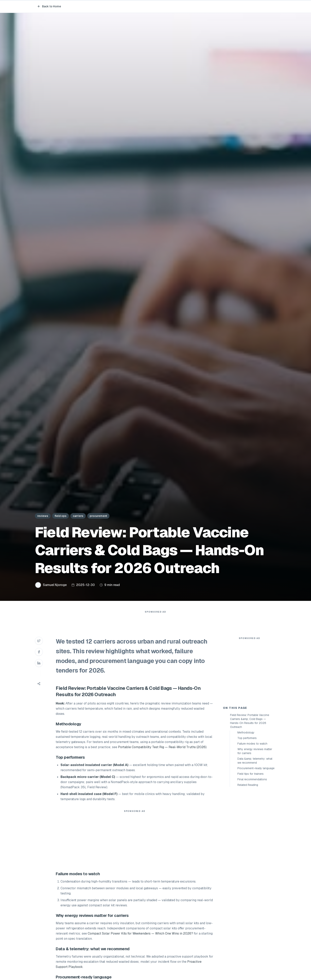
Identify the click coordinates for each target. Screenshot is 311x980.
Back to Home (49, 6)
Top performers (247, 809)
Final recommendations (252, 851)
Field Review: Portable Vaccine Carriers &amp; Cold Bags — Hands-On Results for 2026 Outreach (250, 792)
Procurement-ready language (256, 839)
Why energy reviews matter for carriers (255, 822)
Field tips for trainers (251, 845)
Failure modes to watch (252, 815)
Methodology (246, 804)
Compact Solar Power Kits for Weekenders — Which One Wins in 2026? (140, 941)
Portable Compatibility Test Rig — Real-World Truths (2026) (162, 755)
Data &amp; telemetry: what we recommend (255, 832)
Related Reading (248, 856)
